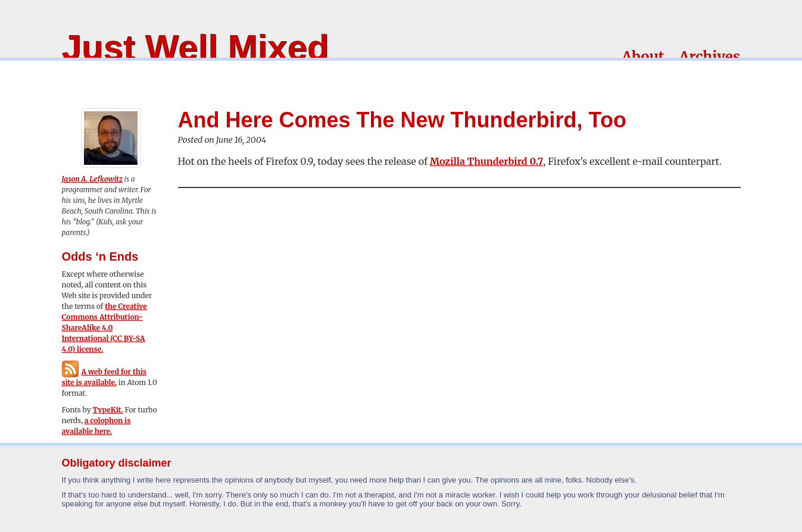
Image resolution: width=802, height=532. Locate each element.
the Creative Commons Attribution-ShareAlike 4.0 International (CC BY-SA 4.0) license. (104, 328)
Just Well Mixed (196, 47)
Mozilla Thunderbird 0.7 (487, 161)
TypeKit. (108, 410)
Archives (709, 57)
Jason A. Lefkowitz (92, 179)
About (643, 57)
